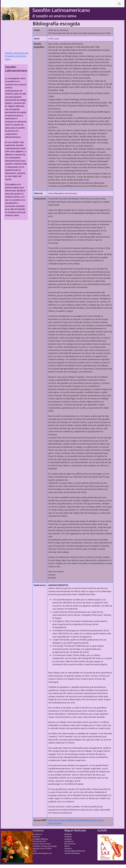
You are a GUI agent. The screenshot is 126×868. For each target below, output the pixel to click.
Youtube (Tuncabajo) (72, 853)
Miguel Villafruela (75, 830)
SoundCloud (69, 841)
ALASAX (102, 830)
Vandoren (68, 849)
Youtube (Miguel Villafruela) (75, 851)
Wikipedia (68, 834)
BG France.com (70, 844)
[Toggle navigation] (119, 4)
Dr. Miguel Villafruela (40, 839)
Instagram (68, 839)
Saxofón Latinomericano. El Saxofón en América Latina (17, 56)
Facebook (68, 837)
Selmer (67, 846)
